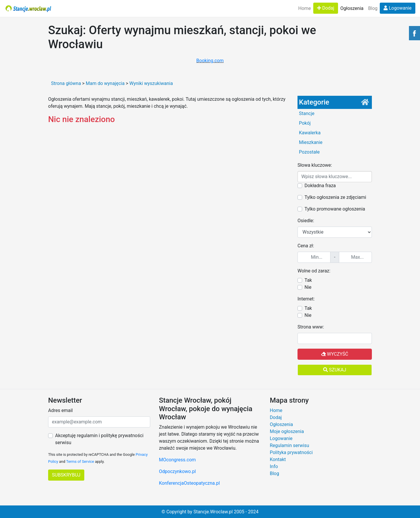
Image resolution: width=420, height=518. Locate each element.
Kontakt (278, 459)
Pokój (305, 123)
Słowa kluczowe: (315, 165)
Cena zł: (306, 246)
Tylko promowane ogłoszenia (335, 209)
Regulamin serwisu (289, 445)
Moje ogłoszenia (287, 431)
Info (274, 466)
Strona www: (311, 327)
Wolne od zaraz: (314, 271)
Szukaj (335, 370)
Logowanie (398, 8)
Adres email (60, 410)
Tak (308, 280)
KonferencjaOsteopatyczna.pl (189, 483)
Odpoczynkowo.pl (177, 471)
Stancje (307, 113)
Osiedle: (306, 221)
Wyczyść (335, 354)
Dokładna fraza (320, 186)
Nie (308, 287)
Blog (373, 8)
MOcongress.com (177, 460)
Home (305, 8)
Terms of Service (80, 461)
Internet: (306, 299)
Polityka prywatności (291, 452)
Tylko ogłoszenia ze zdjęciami (335, 197)
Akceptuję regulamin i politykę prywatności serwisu (99, 439)
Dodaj (326, 8)
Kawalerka (310, 133)
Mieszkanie (311, 142)
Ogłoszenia (352, 8)
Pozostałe (309, 152)
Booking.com (210, 61)
